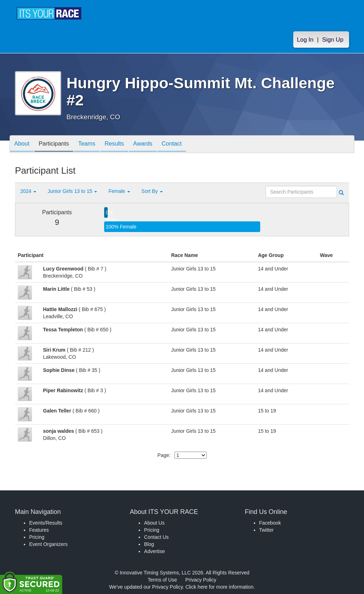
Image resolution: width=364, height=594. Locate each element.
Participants (58, 145)
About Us (154, 523)
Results (124, 145)
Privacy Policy (201, 580)
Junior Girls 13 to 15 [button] (72, 191)
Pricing (37, 537)
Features (39, 530)
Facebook (270, 523)
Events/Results (46, 523)
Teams (94, 145)
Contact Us (156, 537)
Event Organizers (48, 544)
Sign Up (333, 40)
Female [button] (119, 191)
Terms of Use (162, 580)
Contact (187, 145)
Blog (149, 544)
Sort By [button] (152, 191)
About (23, 145)
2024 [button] (28, 191)
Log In (305, 40)
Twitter (266, 530)
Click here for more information (220, 587)
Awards (155, 145)
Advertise (154, 551)
